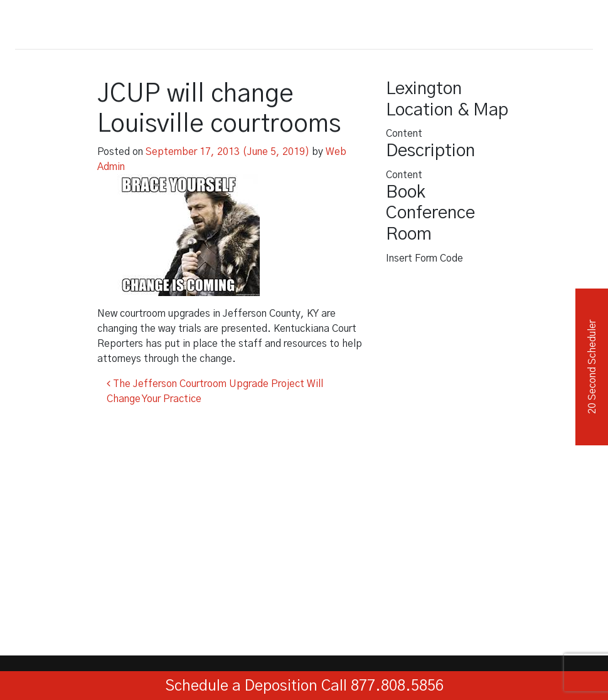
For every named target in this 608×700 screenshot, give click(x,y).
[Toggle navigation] (579, 22)
